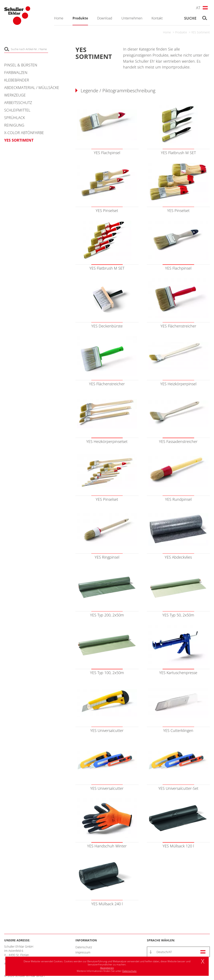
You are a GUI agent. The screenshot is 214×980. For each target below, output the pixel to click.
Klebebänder (17, 80)
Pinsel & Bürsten (21, 65)
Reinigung (14, 125)
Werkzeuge (15, 95)
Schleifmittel (17, 110)
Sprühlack (15, 118)
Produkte (181, 32)
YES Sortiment (201, 32)
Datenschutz (84, 947)
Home (167, 32)
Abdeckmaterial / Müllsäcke (32, 87)
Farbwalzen (16, 72)
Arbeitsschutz (18, 103)
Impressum (83, 952)
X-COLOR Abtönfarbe (24, 133)
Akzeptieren (107, 968)
